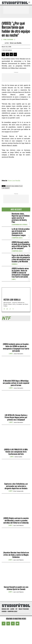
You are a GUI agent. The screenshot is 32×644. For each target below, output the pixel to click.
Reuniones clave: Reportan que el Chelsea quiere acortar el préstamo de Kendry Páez (21, 218)
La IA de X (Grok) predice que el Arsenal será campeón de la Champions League (21, 232)
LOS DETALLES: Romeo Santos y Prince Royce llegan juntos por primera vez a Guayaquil (16, 417)
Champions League (17, 238)
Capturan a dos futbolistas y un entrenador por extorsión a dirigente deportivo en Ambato (16, 486)
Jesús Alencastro (18, 354)
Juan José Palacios (18, 525)
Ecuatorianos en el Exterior (20, 225)
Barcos (8, 186)
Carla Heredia (15, 186)
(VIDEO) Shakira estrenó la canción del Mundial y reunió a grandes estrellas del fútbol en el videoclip (16, 520)
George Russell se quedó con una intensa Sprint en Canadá (16, 588)
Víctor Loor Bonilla (16, 43)
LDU (21, 186)
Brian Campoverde (18, 491)
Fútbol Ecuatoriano (8, 40)
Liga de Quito (6, 188)
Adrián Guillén (18, 457)
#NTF (14, 279)
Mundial (15, 264)
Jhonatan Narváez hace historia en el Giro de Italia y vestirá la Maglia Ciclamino (16, 555)
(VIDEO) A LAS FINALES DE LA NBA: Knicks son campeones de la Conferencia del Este (16, 452)
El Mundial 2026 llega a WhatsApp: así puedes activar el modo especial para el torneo (16, 383)
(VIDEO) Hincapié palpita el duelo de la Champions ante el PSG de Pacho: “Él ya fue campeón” (21, 245)
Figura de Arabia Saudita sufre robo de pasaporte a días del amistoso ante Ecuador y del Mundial (21, 258)
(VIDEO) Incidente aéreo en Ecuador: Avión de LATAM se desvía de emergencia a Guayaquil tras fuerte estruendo (20, 273)
